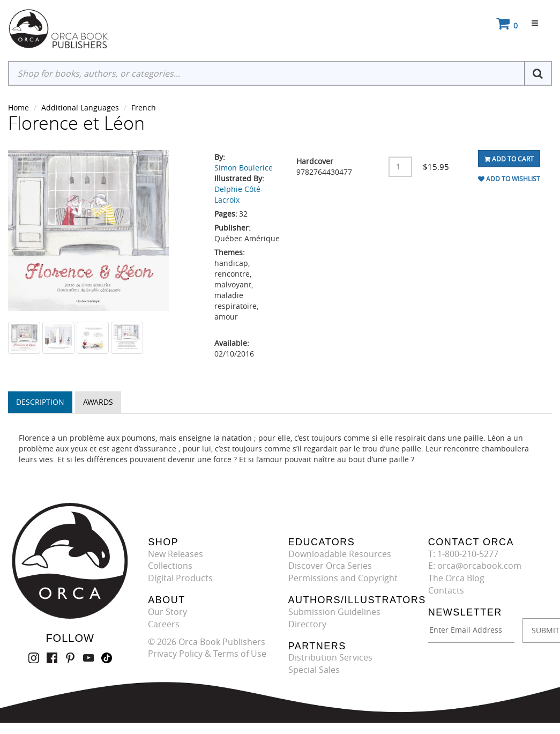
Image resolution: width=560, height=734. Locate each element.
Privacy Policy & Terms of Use (207, 654)
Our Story (167, 612)
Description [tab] (40, 402)
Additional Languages (80, 107)
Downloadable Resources (340, 554)
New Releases (176, 554)
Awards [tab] (98, 402)
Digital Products (180, 578)
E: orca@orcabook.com (475, 566)
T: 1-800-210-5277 (463, 554)
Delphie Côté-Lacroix (239, 194)
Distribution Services (330, 657)
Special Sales (314, 670)
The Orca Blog (456, 578)
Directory (307, 624)
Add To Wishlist (509, 179)
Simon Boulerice (244, 168)
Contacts (446, 590)
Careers (164, 624)
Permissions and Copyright (343, 578)
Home (18, 107)
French (144, 107)
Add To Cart (509, 159)
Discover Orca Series (330, 566)
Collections (170, 566)
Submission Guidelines (334, 612)
